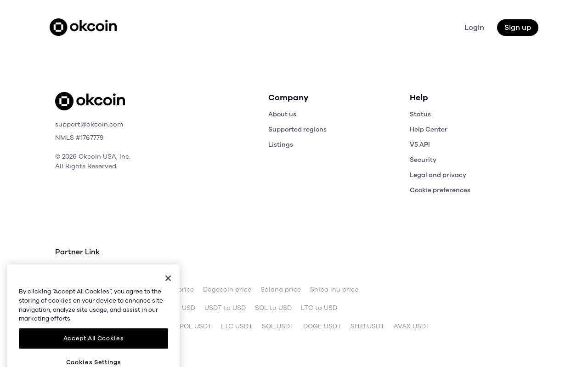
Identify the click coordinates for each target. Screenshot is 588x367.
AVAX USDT (412, 327)
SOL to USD (273, 308)
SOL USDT (278, 327)
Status (420, 114)
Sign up (518, 28)
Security (423, 160)
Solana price (281, 290)
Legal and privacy (438, 175)
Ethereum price (169, 290)
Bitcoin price (115, 290)
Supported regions (297, 129)
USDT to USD (225, 308)
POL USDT (196, 327)
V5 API (420, 145)
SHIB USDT (367, 327)
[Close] (168, 312)
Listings (281, 145)
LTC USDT (237, 327)
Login (474, 28)
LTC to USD (319, 308)
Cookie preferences (440, 190)
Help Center (429, 129)
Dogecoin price (227, 290)
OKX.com (118, 271)
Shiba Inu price (334, 290)
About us (282, 114)
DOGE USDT (322, 327)
